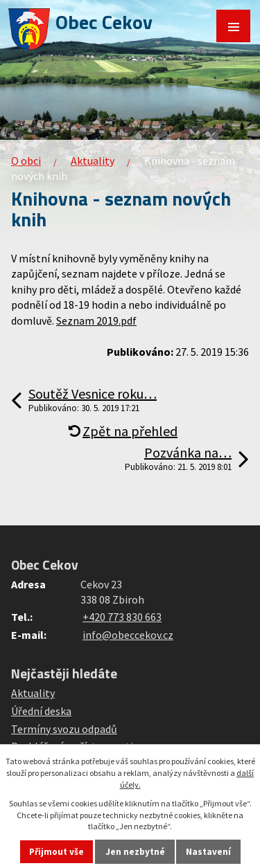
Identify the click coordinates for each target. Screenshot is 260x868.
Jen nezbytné (135, 852)
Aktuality (93, 161)
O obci (26, 161)
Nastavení (208, 852)
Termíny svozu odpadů (64, 729)
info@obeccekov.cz (128, 635)
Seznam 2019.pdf (96, 320)
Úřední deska (41, 711)
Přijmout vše (57, 852)
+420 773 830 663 (122, 617)
